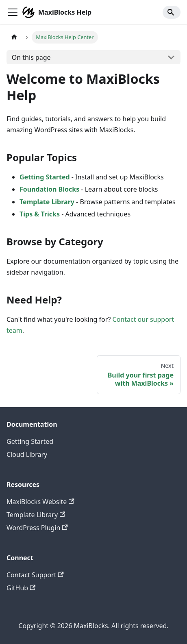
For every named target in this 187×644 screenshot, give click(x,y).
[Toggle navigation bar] (13, 12)
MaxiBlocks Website (40, 502)
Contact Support (35, 575)
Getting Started (45, 177)
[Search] (172, 12)
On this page (31, 57)
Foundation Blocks (49, 189)
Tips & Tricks (40, 214)
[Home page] (14, 37)
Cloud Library (27, 454)
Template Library (47, 202)
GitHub (21, 588)
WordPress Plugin (37, 528)
